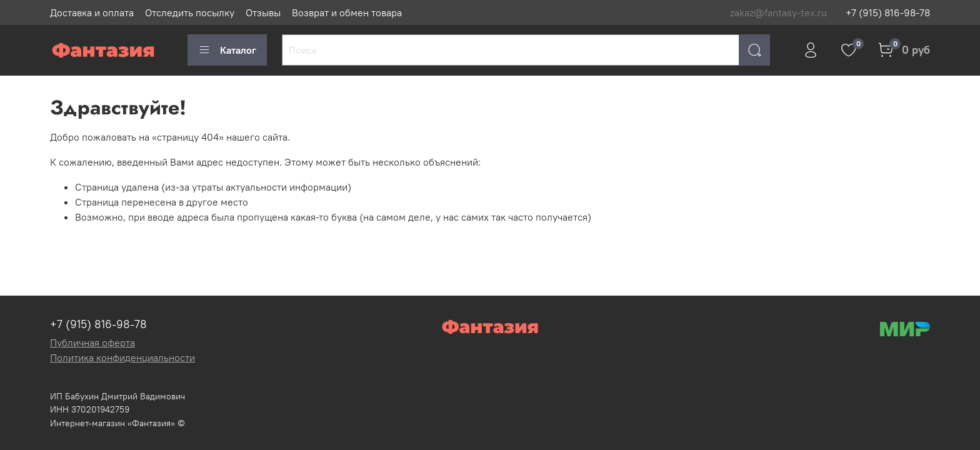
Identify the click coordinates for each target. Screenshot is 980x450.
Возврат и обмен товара (347, 12)
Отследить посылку (190, 12)
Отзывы (263, 12)
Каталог (227, 50)
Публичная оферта (92, 342)
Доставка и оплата (92, 12)
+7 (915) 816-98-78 (888, 12)
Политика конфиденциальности (122, 357)
